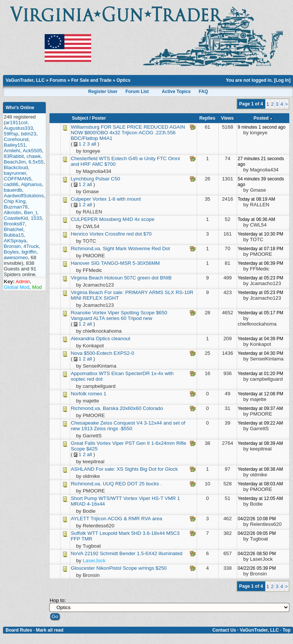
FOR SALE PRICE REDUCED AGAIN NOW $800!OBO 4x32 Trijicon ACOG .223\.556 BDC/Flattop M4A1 (128, 133)
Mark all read (50, 630)
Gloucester (83, 568)
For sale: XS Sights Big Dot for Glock (137, 469)
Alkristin (13, 212)
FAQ (204, 92)
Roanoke (81, 313)
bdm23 (29, 134)
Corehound (16, 139)
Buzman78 (16, 207)
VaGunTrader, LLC (25, 80)
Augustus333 (18, 128)
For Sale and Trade (91, 80)
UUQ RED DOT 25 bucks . (132, 484)
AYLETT (80, 519)
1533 (36, 218)
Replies (207, 118)
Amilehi (12, 151)
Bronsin (12, 246)
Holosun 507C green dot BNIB (138, 278)
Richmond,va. (86, 248)
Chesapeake (86, 423)
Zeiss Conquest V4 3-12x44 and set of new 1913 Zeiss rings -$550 (128, 426)
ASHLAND (83, 469)
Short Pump (84, 498)
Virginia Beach (87, 278)
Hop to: (58, 600)
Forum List (137, 92)
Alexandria (83, 339)
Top (286, 630)
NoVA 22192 (85, 553)
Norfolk (79, 394)
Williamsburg (85, 127)
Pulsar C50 (108, 179)
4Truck (31, 246)
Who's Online (20, 108)
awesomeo (16, 257)
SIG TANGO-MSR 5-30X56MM (125, 263)
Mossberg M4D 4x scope (127, 219)
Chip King (15, 201)
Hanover (80, 263)
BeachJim (15, 162)
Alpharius (32, 184)
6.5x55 (36, 162)
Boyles (11, 252)
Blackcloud (16, 167)
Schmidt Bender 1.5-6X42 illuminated (141, 553)
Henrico (80, 234)
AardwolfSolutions (24, 196)
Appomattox (84, 373)
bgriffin (29, 252)
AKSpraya (15, 241)
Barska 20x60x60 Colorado (133, 408)
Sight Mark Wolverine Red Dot (136, 248)
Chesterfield (84, 158)
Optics (123, 80)
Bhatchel (14, 229)
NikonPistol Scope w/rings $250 (131, 568)
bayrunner (15, 173)
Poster (99, 118)
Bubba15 (14, 235)
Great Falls (83, 443)
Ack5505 (32, 151)
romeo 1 (97, 394)
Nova (77, 353)
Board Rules (19, 630)
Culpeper (81, 199)
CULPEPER (84, 219)
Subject (80, 118)
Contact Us (224, 630)
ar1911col (16, 122)
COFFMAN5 (17, 179)
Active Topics (176, 92)
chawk (34, 156)
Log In (282, 80)
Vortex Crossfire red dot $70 (120, 234)
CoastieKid (16, 218)
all (94, 144)
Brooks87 (14, 224)
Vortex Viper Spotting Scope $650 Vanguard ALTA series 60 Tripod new (119, 315)
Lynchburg (83, 179)
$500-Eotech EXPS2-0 (109, 353)
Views (227, 118)
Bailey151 (15, 145)
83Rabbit (14, 156)
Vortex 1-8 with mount (116, 199)
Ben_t (31, 212)
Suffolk (79, 533)
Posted (263, 118)
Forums (58, 80)
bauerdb (13, 190)
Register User (103, 92)
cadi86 (11, 184)
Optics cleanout (113, 339)
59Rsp (11, 134)
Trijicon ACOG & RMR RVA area (126, 519)
